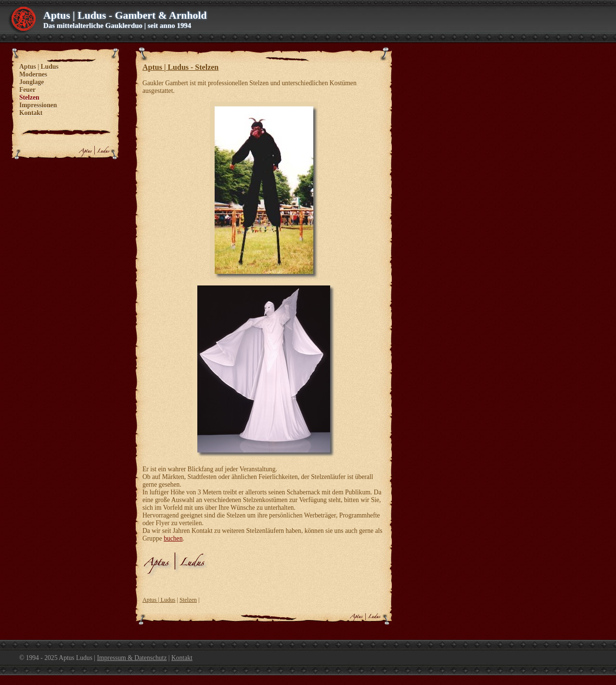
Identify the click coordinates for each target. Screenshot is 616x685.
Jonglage (32, 82)
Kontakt (31, 113)
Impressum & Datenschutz (132, 658)
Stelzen (188, 600)
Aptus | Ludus (159, 600)
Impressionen (38, 105)
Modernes (33, 74)
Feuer (27, 90)
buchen (173, 538)
